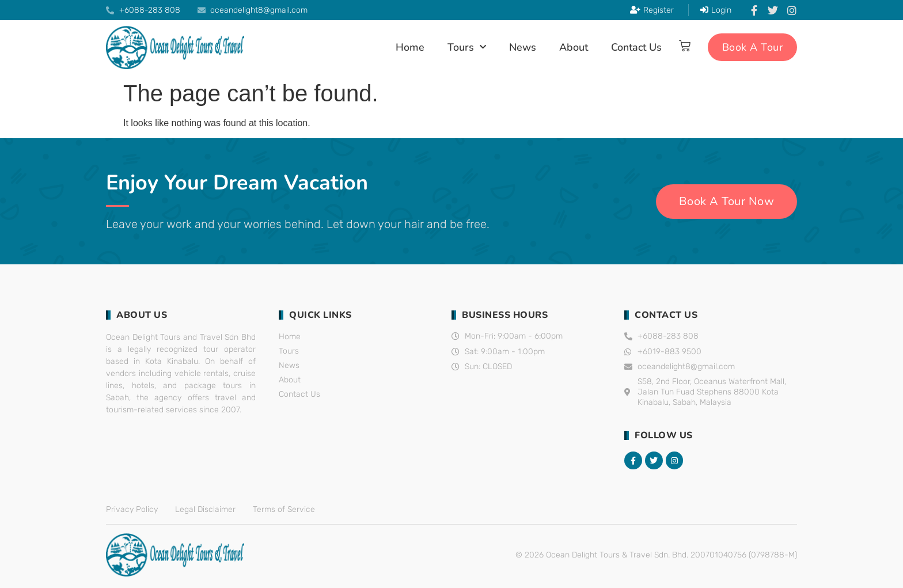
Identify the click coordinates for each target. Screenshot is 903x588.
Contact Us (636, 47)
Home (410, 47)
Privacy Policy (132, 509)
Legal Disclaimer (205, 509)
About (574, 47)
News (523, 47)
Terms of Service (284, 509)
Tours (467, 48)
